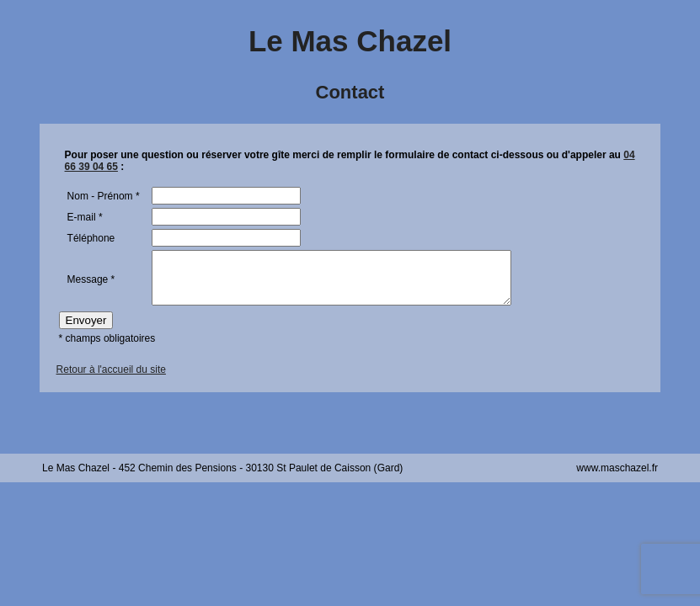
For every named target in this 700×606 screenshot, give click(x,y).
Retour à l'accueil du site (111, 380)
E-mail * (85, 217)
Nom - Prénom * (104, 196)
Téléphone (91, 238)
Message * (91, 284)
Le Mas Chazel (350, 41)
